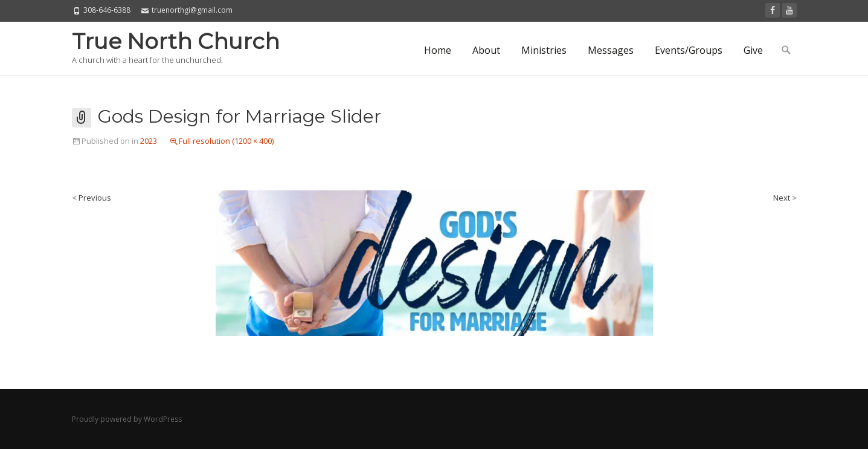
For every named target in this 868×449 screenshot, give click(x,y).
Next (785, 198)
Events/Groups (689, 50)
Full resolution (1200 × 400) (226, 141)
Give (753, 50)
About (486, 50)
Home (438, 50)
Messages (611, 50)
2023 (149, 141)
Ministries (544, 50)
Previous (92, 198)
